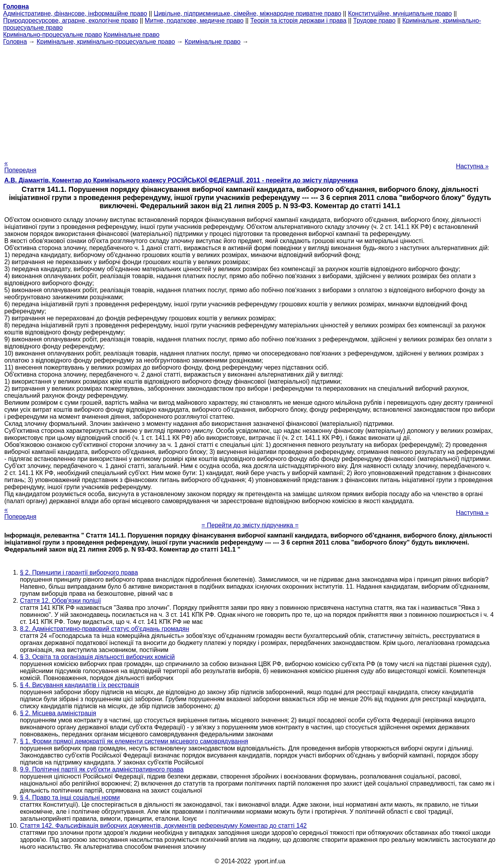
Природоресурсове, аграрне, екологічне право (71, 21)
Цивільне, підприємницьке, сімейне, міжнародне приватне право (248, 13)
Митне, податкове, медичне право (194, 21)
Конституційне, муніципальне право (400, 13)
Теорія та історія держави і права (298, 21)
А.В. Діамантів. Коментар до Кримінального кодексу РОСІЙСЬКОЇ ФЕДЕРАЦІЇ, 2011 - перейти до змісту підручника (181, 180)
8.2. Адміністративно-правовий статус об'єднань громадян (104, 629)
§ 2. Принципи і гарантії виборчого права (79, 572)
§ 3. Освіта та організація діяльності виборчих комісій (97, 657)
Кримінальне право (131, 35)
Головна (15, 42)
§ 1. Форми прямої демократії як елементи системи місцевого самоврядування (134, 741)
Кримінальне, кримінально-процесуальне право (106, 42)
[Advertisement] (250, 100)
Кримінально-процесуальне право (53, 35)
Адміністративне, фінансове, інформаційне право (75, 13)
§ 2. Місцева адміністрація (58, 713)
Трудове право (374, 21)
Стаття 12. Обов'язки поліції (60, 601)
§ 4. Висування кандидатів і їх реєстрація (79, 685)
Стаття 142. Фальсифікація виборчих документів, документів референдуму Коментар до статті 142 (163, 826)
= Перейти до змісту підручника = (250, 525)
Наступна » (472, 166)
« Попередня (20, 167)
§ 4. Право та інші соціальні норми (70, 797)
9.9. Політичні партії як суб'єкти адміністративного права (102, 769)
